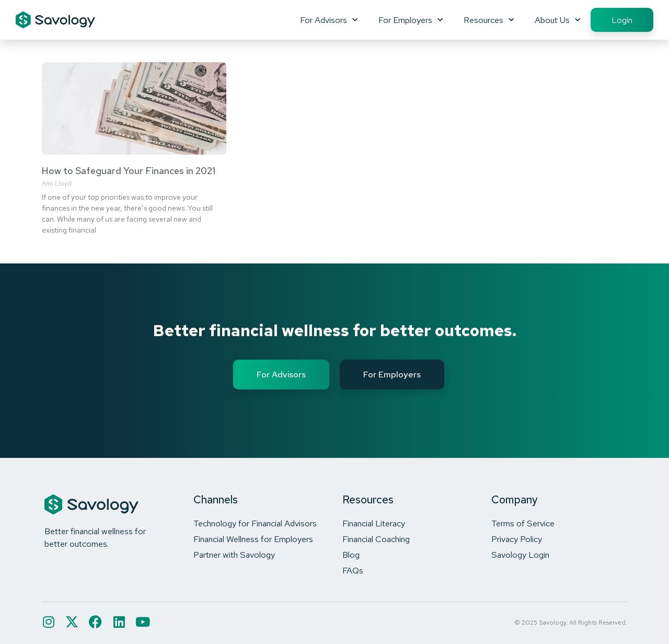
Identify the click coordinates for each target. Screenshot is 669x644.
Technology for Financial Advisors (255, 523)
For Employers (411, 20)
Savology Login (520, 555)
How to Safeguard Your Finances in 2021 (129, 171)
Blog (351, 555)
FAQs (353, 570)
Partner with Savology (234, 555)
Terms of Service (523, 523)
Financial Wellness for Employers (253, 539)
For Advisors (329, 20)
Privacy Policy (517, 539)
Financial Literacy (374, 523)
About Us (557, 20)
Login (622, 20)
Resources (489, 20)
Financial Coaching (376, 539)
